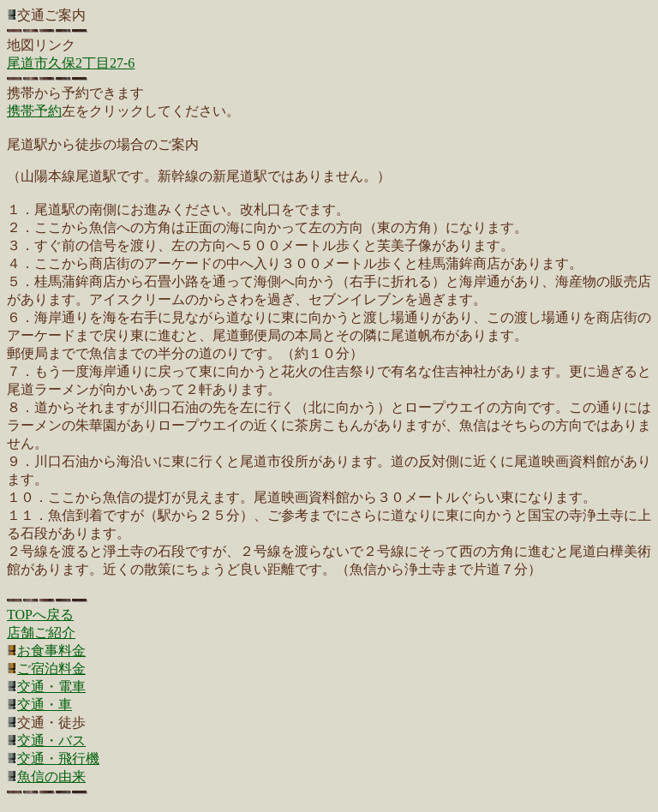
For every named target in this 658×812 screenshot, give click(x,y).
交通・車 (45, 705)
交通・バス (51, 740)
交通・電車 (51, 687)
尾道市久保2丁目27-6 (71, 63)
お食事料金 (51, 651)
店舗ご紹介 (41, 633)
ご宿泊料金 (51, 669)
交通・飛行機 (58, 758)
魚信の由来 (51, 776)
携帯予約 (34, 111)
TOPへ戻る (40, 615)
